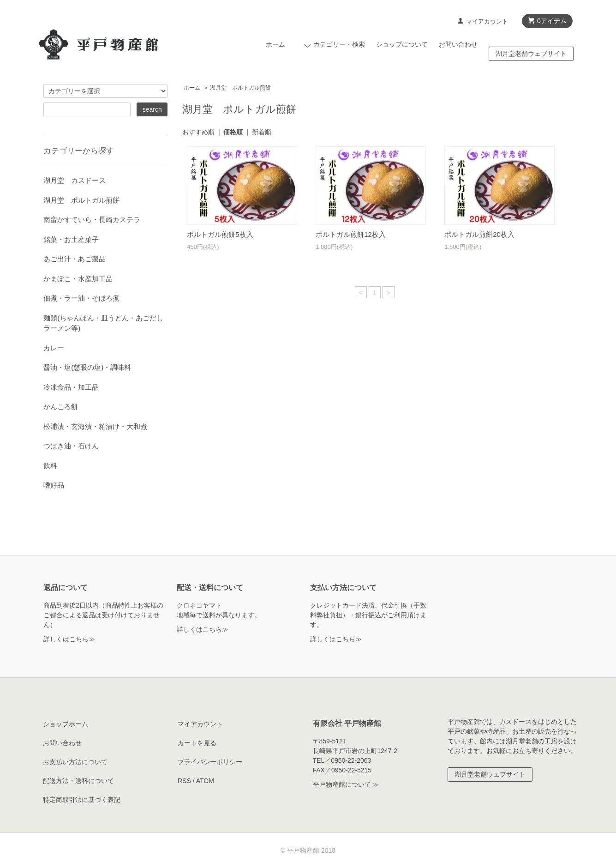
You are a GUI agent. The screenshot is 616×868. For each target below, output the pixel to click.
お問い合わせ (458, 44)
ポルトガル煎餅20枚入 (479, 234)
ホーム (275, 44)
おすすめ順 (198, 132)
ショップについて (402, 44)
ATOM (205, 781)
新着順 (262, 132)
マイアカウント (487, 21)
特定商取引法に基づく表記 (82, 800)
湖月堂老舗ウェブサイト (531, 54)
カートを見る (197, 743)
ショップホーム (66, 724)
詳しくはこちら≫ (69, 639)
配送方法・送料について (78, 781)
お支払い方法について (75, 762)
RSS (184, 781)
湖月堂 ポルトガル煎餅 (240, 88)
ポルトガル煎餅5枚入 (220, 234)
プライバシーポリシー (210, 762)
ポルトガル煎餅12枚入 (351, 234)
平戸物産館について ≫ (346, 784)
